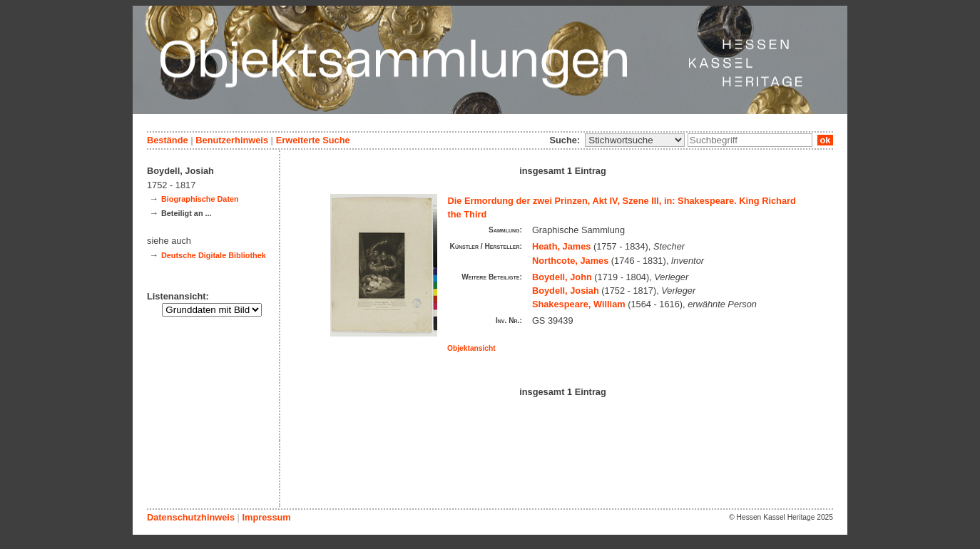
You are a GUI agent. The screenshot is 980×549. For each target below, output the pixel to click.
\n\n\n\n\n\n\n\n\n (635, 140)
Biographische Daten (200, 199)
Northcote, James (570, 261)
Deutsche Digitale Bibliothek (214, 255)
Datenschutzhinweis (191, 517)
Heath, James (562, 246)
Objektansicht (471, 348)
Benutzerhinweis (232, 140)
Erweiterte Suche (313, 140)
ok (825, 140)
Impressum (266, 517)
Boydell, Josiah (566, 291)
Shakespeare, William (579, 304)
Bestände (168, 140)
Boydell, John (562, 277)
